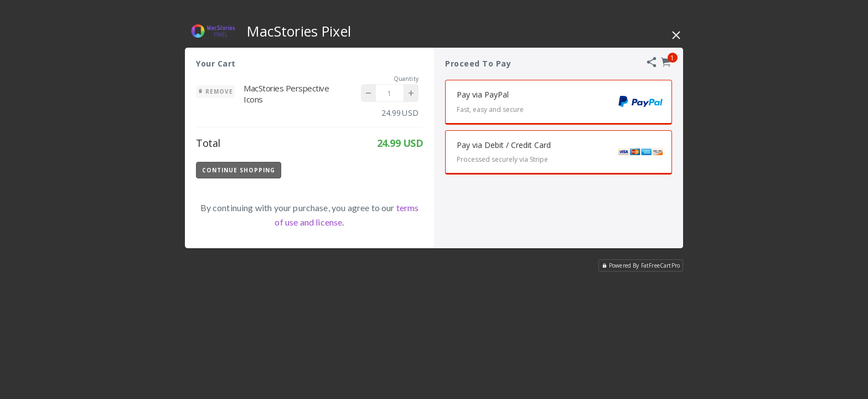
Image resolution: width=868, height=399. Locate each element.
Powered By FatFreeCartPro (641, 265)
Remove (215, 91)
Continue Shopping (239, 170)
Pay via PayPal (564, 103)
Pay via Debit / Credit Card (564, 154)
